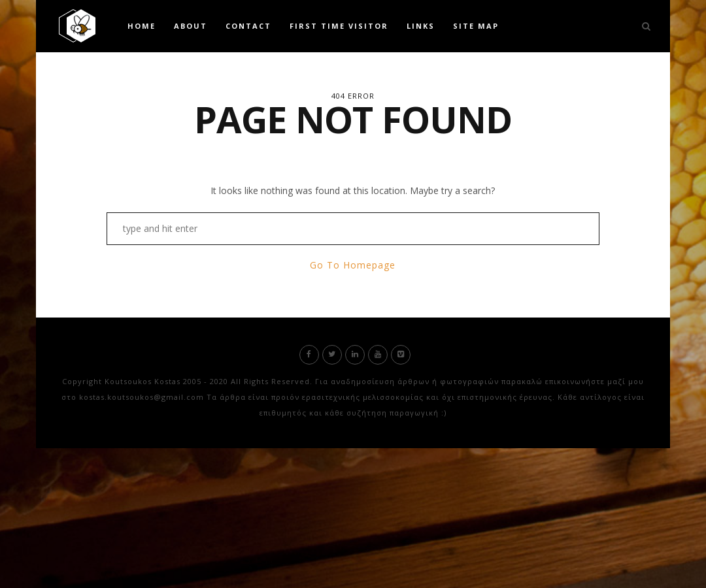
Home (142, 26)
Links (421, 26)
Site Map (476, 26)
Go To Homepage (353, 265)
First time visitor (339, 26)
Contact (248, 26)
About (191, 26)
